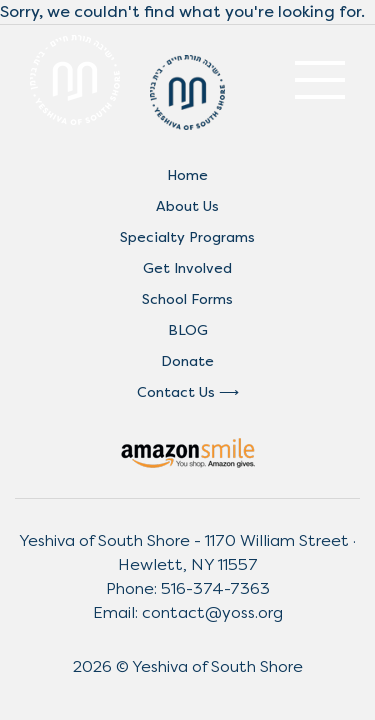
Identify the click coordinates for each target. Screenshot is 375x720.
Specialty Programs (187, 237)
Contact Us (176, 392)
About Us (187, 206)
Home (187, 175)
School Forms (187, 299)
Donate (187, 361)
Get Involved (187, 268)
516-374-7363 (215, 588)
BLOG (188, 330)
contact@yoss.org (212, 612)
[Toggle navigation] (320, 80)
